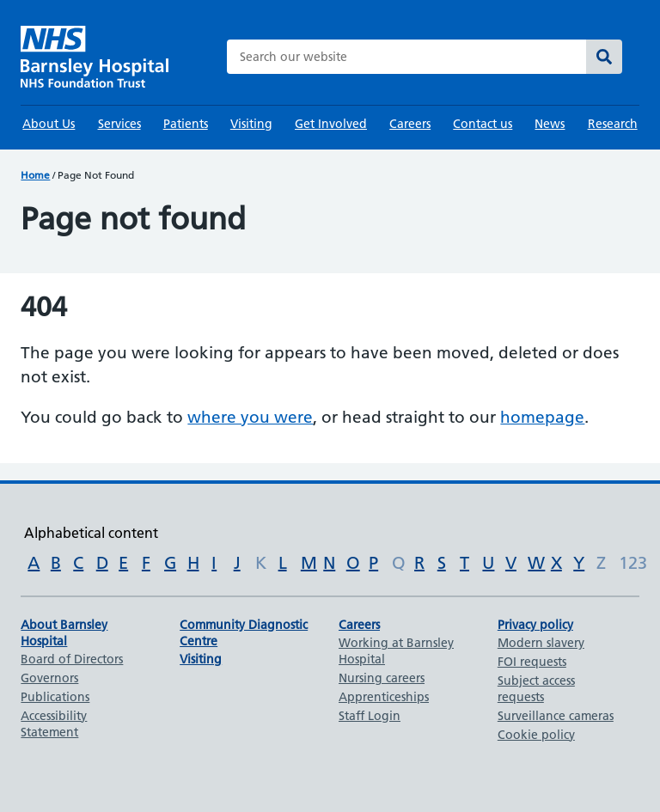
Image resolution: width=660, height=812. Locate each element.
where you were (250, 417)
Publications (55, 697)
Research (613, 124)
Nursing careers (382, 678)
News (550, 124)
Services (119, 124)
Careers (410, 124)
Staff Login (370, 716)
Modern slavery (541, 643)
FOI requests (532, 662)
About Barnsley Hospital (64, 633)
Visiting (251, 124)
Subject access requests (536, 689)
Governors (49, 678)
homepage (542, 417)
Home (35, 175)
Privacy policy (535, 625)
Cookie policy (536, 735)
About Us (49, 124)
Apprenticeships (384, 697)
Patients (186, 124)
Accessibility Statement (54, 724)
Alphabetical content (91, 533)
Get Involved (331, 124)
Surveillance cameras (556, 716)
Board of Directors (72, 659)
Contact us (483, 124)
